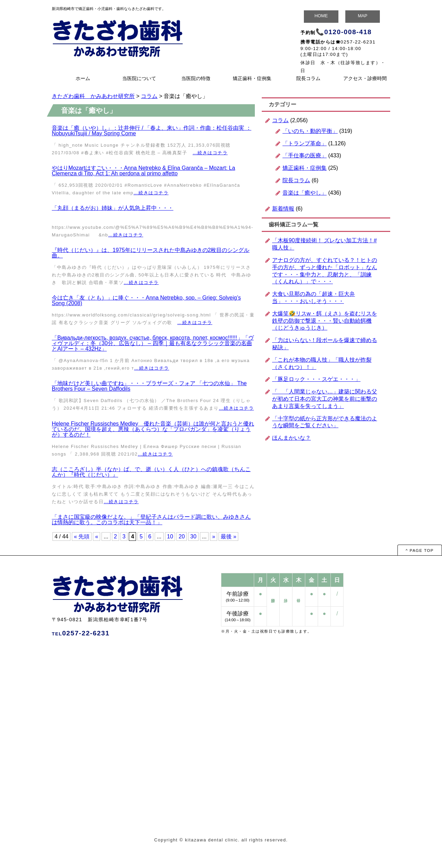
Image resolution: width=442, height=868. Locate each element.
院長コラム (308, 78)
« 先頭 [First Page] (82, 537)
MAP (363, 16)
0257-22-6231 (358, 42)
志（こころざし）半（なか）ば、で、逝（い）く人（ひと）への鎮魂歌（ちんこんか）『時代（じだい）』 (151, 472)
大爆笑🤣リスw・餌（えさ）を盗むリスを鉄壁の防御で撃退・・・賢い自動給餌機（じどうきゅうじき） (325, 321)
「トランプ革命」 (305, 143)
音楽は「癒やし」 (305, 193)
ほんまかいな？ (291, 438)
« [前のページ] (97, 537)
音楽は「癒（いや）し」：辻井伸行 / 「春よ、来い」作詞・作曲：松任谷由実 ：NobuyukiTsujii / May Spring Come (152, 131)
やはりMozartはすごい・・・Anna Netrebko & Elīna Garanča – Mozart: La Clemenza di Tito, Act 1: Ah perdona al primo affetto (143, 171)
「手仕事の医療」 (305, 155)
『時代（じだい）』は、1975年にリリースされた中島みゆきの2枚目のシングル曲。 (151, 253)
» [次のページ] (214, 537)
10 (170, 537)
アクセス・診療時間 (365, 78)
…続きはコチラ (210, 153)
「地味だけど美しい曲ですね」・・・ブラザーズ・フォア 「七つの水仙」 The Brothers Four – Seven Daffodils (149, 386)
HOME (321, 16)
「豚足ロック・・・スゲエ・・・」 (316, 379)
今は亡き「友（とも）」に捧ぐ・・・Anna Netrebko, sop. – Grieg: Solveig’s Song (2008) (146, 300)
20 (182, 537)
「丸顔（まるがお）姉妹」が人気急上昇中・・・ (113, 208)
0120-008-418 (348, 32)
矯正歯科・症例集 (252, 78)
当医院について (139, 78)
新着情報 (283, 209)
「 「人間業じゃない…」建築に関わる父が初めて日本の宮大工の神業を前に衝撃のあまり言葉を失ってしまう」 (325, 399)
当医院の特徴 (196, 78)
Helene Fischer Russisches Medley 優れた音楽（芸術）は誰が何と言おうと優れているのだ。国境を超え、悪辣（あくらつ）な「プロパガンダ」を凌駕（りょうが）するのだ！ (153, 429)
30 (193, 537)
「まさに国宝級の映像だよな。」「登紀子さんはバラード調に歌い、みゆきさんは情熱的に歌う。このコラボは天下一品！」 (151, 520)
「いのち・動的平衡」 (310, 131)
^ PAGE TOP (420, 550)
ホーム (83, 78)
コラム (280, 120)
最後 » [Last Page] (228, 537)
